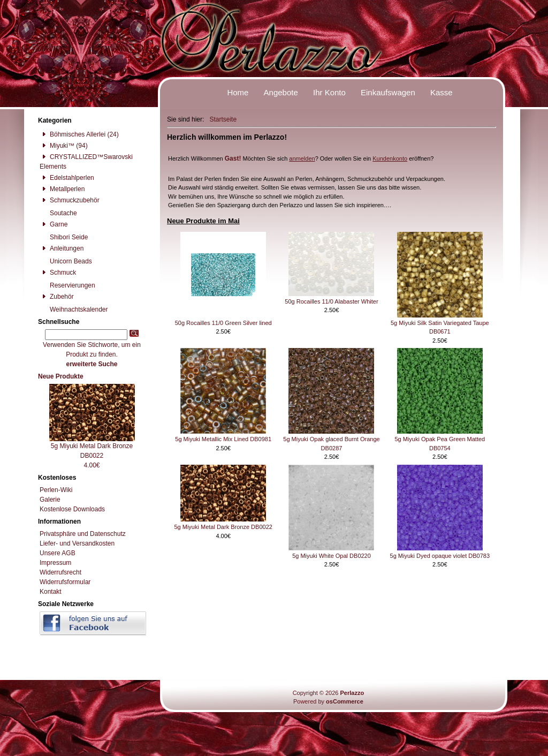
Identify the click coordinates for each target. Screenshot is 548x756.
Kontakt (51, 592)
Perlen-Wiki (56, 490)
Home (238, 92)
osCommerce (345, 701)
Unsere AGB (58, 553)
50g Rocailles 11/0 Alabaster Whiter (331, 301)
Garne (54, 224)
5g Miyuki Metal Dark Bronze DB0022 (223, 527)
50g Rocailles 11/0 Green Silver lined (223, 323)
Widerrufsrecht (60, 572)
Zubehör (57, 297)
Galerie (50, 500)
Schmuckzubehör (70, 200)
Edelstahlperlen (67, 178)
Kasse (442, 92)
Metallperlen (62, 189)
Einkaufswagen (388, 92)
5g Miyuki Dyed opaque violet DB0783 (440, 556)
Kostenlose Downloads (72, 509)
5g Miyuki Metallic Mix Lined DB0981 (223, 439)
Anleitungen (62, 248)
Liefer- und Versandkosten (77, 543)
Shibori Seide (64, 237)
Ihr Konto (329, 92)
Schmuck (58, 273)
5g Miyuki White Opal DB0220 (332, 556)
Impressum (55, 563)
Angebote (281, 92)
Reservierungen (67, 285)
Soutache (58, 213)
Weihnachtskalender (74, 309)
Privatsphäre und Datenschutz (83, 534)
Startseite (223, 119)
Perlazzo (352, 693)
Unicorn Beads (66, 261)
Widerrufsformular (65, 582)
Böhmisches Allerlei (73, 134)
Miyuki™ (57, 146)
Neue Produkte (61, 376)
